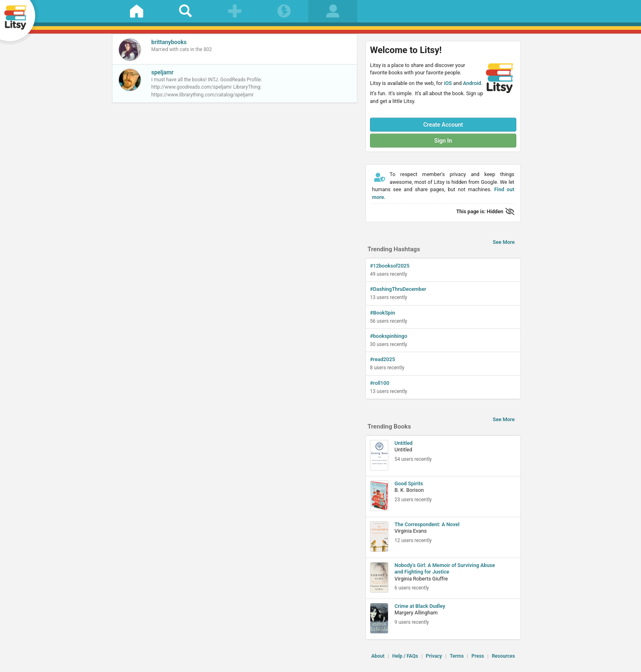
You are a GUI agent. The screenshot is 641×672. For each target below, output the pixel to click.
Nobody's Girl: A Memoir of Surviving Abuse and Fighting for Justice (445, 568)
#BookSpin (383, 313)
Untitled (403, 443)
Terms (457, 656)
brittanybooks (169, 42)
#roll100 (380, 383)
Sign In (443, 141)
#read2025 (382, 359)
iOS (448, 83)
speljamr (162, 72)
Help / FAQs (405, 656)
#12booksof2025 (390, 266)
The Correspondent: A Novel (427, 524)
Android (472, 83)
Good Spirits (409, 483)
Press (478, 656)
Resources (503, 656)
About (378, 656)
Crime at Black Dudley (420, 606)
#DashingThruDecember (398, 289)
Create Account (443, 125)
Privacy (434, 656)
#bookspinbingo (389, 336)
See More (504, 242)
